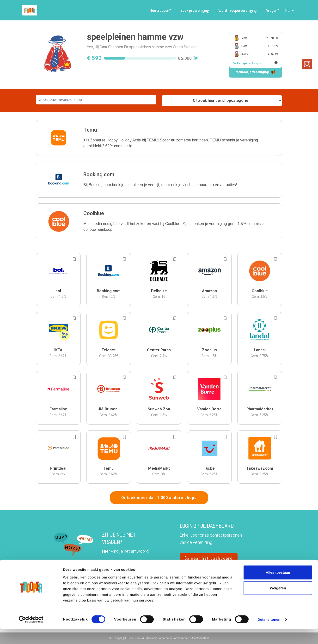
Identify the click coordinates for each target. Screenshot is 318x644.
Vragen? (272, 10)
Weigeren (278, 603)
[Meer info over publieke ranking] (276, 63)
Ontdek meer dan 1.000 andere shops (159, 498)
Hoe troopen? (160, 10)
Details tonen (269, 635)
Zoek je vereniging (195, 10)
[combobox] (96, 100)
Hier (106, 551)
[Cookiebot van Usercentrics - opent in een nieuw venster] (31, 635)
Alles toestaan (278, 587)
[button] (290, 10)
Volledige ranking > (247, 63)
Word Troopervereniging (237, 10)
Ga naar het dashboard (209, 558)
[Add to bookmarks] (74, 259)
